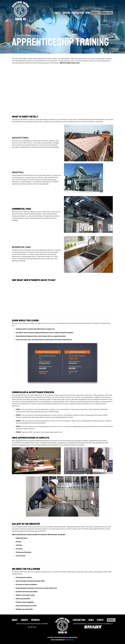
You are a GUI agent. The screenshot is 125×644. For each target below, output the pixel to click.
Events (100, 620)
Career (24, 620)
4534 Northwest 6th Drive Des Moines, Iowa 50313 (32, 624)
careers (66, 13)
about (58, 13)
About (15, 620)
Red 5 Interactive (69, 640)
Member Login (107, 13)
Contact (96, 13)
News (88, 13)
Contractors (78, 13)
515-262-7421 (32, 627)
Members (35, 620)
